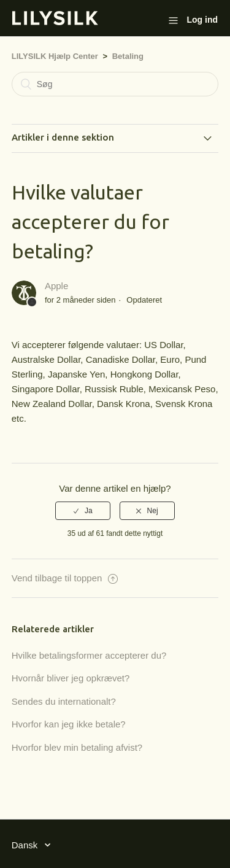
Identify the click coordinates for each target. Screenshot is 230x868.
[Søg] (115, 84)
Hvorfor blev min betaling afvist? (77, 747)
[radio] (83, 511)
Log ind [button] (202, 20)
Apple (56, 286)
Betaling (128, 56)
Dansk (26, 845)
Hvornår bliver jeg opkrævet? (71, 678)
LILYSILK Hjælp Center (55, 56)
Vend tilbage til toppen (65, 578)
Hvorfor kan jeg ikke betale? (69, 724)
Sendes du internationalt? (64, 701)
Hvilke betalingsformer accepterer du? (89, 655)
